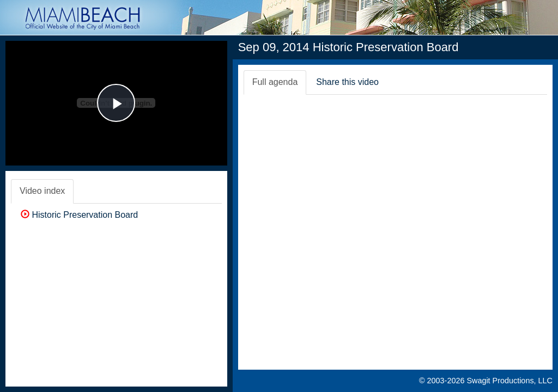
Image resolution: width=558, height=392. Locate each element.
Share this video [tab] (347, 82)
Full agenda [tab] (275, 82)
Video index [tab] (42, 191)
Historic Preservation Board (79, 215)
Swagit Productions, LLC (510, 381)
